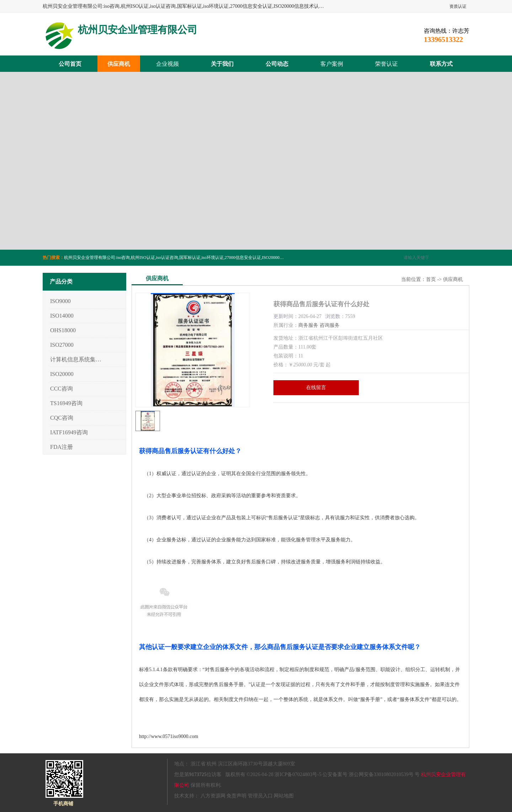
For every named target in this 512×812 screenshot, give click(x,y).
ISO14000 (62, 316)
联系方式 (441, 64)
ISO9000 (60, 301)
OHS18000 (63, 330)
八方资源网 (213, 796)
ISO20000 (62, 374)
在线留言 (316, 388)
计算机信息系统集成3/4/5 (76, 359)
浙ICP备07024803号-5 (298, 774)
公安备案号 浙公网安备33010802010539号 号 (371, 774)
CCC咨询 (62, 389)
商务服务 (308, 325)
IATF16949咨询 (69, 432)
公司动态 (277, 64)
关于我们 (222, 64)
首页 (431, 279)
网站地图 (284, 796)
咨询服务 (330, 325)
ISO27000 (62, 345)
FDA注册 (62, 447)
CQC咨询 (62, 418)
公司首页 (70, 64)
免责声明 (236, 796)
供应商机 (119, 64)
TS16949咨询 (66, 403)
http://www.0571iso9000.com (169, 736)
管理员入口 (260, 796)
